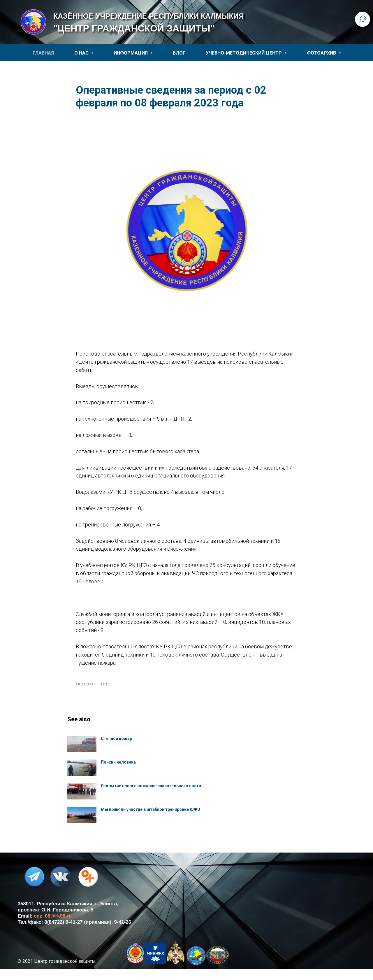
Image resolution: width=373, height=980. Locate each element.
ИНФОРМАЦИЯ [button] (131, 53)
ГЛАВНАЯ (43, 53)
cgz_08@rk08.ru (53, 927)
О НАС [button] (82, 53)
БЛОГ (179, 53)
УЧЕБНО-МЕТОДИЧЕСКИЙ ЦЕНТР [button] (244, 53)
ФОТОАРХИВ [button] (322, 53)
